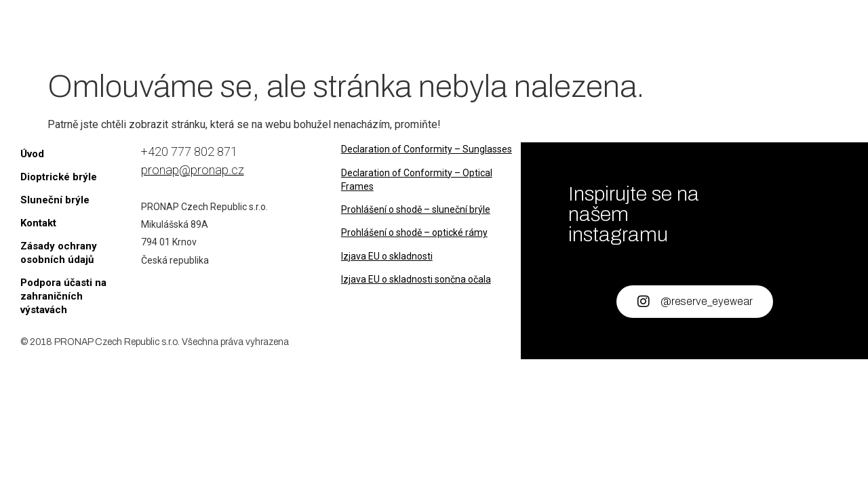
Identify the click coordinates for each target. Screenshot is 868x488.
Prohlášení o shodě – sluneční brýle (416, 209)
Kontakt (615, 31)
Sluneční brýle (459, 31)
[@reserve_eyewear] (644, 302)
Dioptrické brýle (332, 31)
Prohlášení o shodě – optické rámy (414, 232)
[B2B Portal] (750, 40)
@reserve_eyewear (707, 301)
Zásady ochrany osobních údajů (59, 253)
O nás (548, 31)
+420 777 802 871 (189, 151)
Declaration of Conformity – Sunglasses (427, 149)
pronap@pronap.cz (193, 170)
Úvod (240, 31)
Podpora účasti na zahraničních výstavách (63, 296)
